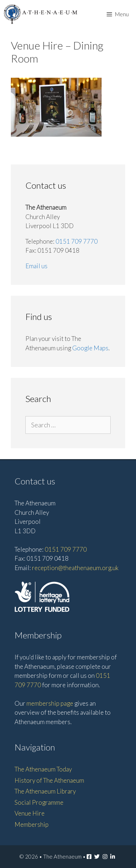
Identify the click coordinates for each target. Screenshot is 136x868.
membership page (50, 703)
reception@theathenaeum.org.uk (75, 568)
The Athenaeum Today (43, 769)
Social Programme (39, 802)
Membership (32, 824)
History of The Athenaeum (49, 780)
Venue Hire (30, 813)
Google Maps (90, 348)
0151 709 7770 (77, 241)
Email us (36, 266)
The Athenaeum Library (45, 791)
